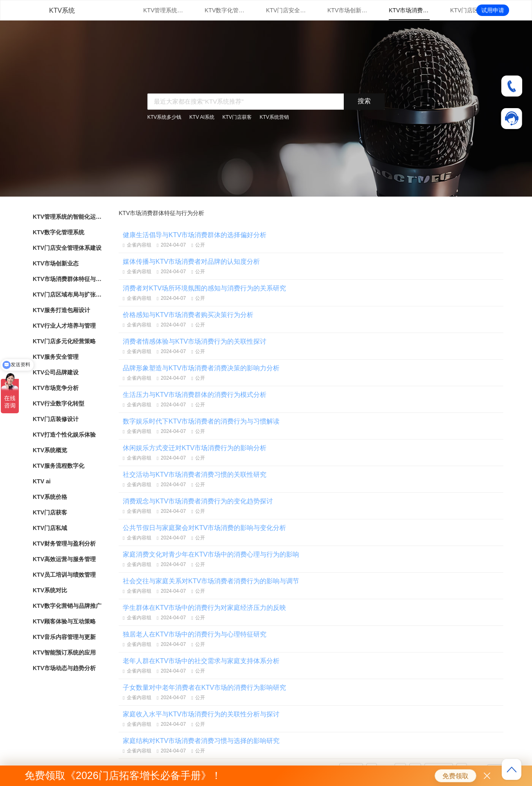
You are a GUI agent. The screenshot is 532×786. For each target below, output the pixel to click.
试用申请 (493, 10)
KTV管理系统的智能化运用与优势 (164, 10)
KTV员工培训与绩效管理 (64, 575)
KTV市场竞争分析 (56, 388)
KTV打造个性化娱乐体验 (64, 435)
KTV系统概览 (50, 450)
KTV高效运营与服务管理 (64, 559)
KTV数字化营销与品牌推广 (67, 606)
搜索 (364, 101)
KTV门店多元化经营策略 (64, 341)
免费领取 (455, 776)
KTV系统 (62, 10)
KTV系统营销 (274, 117)
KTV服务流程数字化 (59, 466)
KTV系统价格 (50, 497)
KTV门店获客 (237, 117)
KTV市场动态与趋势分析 (64, 668)
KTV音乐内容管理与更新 (64, 637)
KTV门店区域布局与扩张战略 (471, 10)
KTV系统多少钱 (164, 117)
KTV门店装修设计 (56, 419)
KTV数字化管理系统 (225, 10)
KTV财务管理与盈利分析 (64, 544)
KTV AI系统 (202, 117)
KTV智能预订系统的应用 (64, 652)
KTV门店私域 (50, 528)
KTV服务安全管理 (56, 357)
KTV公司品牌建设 (56, 372)
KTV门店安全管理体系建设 (286, 10)
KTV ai (42, 481)
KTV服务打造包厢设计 (61, 310)
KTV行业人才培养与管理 (64, 326)
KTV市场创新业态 (348, 10)
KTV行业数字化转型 (59, 403)
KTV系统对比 (50, 590)
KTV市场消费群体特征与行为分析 (409, 10)
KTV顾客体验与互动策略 (64, 621)
